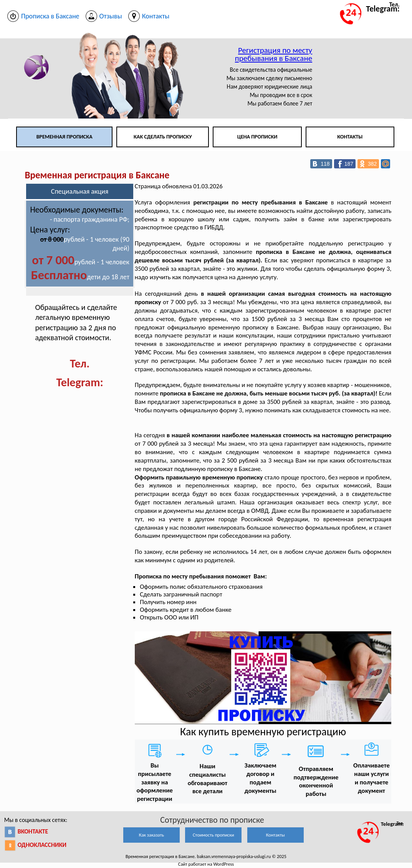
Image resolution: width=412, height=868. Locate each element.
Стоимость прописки (213, 835)
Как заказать (151, 835)
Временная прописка (65, 137)
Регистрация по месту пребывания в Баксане (274, 54)
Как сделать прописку (163, 137)
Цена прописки (257, 137)
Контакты (350, 137)
